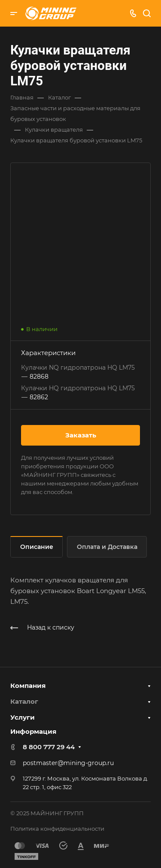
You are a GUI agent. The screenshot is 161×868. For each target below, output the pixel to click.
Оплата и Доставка (107, 547)
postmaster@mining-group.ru (68, 763)
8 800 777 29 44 (49, 747)
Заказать (81, 435)
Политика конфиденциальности (57, 829)
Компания (28, 686)
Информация (33, 731)
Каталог (24, 701)
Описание (37, 547)
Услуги (23, 717)
